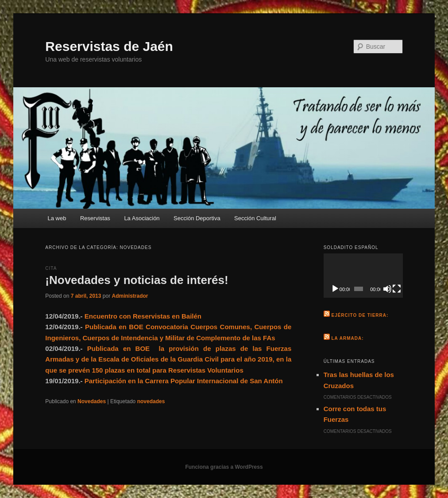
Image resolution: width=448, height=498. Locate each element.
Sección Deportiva (197, 218)
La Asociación (142, 218)
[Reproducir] (335, 289)
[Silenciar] (387, 289)
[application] (363, 276)
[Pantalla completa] (397, 289)
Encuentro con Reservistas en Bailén (143, 316)
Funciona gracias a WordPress (224, 467)
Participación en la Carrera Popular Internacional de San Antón (184, 381)
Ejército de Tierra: (360, 315)
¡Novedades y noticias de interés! (137, 280)
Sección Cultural (255, 218)
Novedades (92, 401)
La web (57, 218)
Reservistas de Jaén (109, 46)
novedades (151, 401)
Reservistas (95, 218)
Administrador (130, 296)
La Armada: (347, 338)
